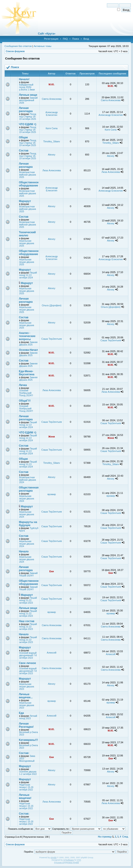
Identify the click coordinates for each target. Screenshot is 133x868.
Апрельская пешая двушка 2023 (27, 687)
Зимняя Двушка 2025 (28, 343)
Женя (52, 437)
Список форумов (15, 51)
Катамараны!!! (29, 740)
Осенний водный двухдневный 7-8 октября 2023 (28, 655)
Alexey (52, 155)
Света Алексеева (52, 99)
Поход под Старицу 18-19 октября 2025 (28, 117)
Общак (23, 137)
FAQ (65, 39)
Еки (52, 571)
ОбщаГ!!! (25, 401)
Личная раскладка (26, 110)
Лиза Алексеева (52, 170)
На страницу (105, 837)
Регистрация (51, 39)
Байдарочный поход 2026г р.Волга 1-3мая (27, 87)
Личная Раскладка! (26, 725)
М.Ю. (52, 84)
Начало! (24, 79)
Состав (24, 151)
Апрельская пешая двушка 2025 (27, 243)
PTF (79, 860)
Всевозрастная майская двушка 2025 (28, 175)
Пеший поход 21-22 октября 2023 (28, 600)
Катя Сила (52, 128)
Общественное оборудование (29, 184)
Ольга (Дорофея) (52, 305)
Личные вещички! (25, 797)
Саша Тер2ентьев (52, 339)
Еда (21, 713)
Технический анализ (27, 234)
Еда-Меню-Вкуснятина (27, 373)
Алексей (52, 653)
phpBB (53, 858)
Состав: (24, 753)
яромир (52, 494)
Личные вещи (28, 95)
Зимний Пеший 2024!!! (28, 574)
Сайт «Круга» (47, 34)
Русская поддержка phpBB (67, 862)
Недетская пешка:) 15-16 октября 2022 (26, 787)
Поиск (75, 39)
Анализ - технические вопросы (27, 336)
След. (125, 837)
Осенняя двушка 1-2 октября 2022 (28, 773)
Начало (24, 551)
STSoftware (69, 860)
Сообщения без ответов (18, 46)
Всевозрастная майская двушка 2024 (28, 480)
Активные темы (43, 46)
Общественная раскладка (29, 489)
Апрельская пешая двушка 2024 (27, 499)
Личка (23, 385)
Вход (86, 39)
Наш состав (27, 621)
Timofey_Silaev (52, 141)
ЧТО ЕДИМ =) (28, 124)
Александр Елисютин (52, 114)
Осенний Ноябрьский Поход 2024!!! (26, 393)
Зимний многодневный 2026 (28, 100)
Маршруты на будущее (28, 524)
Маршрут (25, 201)
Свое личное (27, 663)
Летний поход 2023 (28, 717)
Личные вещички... (26, 696)
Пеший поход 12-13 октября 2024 (28, 275)
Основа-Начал (28, 350)
